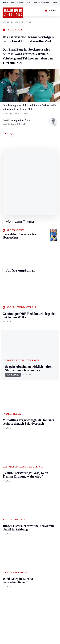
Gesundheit (45, 373)
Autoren (25, 451)
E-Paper (20, 3)
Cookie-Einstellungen (14, 569)
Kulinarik (44, 403)
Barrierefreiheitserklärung (17, 561)
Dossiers (44, 492)
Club (28, 3)
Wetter (5, 3)
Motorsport (8, 469)
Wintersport (9, 475)
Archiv (24, 457)
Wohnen (43, 397)
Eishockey (8, 481)
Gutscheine (44, 3)
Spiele (24, 463)
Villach (24, 410)
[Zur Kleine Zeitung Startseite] (13, 13)
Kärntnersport (10, 451)
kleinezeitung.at (20, 580)
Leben (43, 367)
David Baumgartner (14, 120)
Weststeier (8, 432)
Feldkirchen (27, 379)
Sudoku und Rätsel (45, 472)
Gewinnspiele (46, 464)
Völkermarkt (27, 416)
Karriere (43, 410)
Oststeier (7, 407)
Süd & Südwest (11, 413)
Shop (35, 3)
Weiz (5, 425)
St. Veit (25, 403)
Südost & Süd (10, 419)
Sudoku (25, 469)
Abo (12, 3)
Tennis (6, 463)
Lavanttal (26, 385)
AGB (20, 552)
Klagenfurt (26, 373)
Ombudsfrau (46, 385)
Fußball (6, 457)
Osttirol (25, 397)
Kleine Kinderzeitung (47, 456)
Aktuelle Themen (44, 440)
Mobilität (44, 379)
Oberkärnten (27, 391)
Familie (43, 416)
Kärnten (25, 367)
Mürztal (7, 401)
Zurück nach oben (30, 358)
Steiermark (9, 367)
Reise (42, 391)
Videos (43, 486)
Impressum (9, 552)
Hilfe (23, 445)
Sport (6, 439)
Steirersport (9, 445)
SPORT (7, 22)
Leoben (6, 389)
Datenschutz (32, 552)
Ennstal (6, 373)
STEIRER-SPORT (23, 22)
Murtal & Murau (11, 395)
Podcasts (44, 480)
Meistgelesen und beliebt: (16, 504)
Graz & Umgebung (8, 381)
